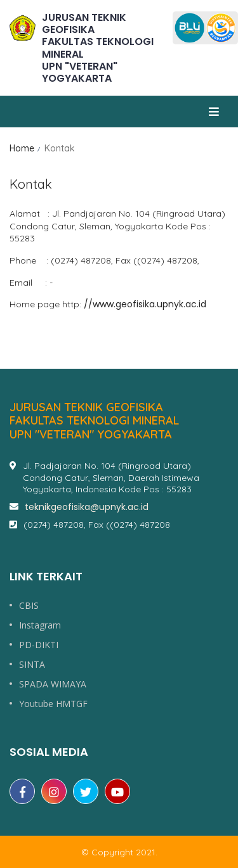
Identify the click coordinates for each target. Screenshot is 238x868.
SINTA (32, 665)
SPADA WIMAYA (53, 684)
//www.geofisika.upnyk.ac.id (145, 304)
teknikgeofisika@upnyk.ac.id (87, 507)
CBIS (29, 606)
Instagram (40, 625)
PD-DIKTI (39, 645)
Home (22, 148)
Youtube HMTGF (53, 704)
